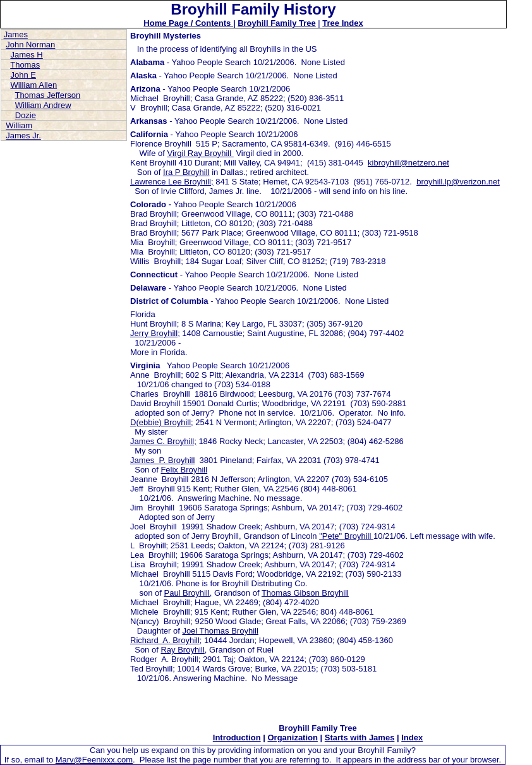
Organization (292, 738)
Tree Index (342, 23)
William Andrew (43, 105)
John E (23, 75)
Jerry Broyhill (154, 333)
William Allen (33, 85)
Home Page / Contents (188, 23)
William (19, 125)
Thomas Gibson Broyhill (305, 593)
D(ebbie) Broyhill (160, 422)
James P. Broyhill (162, 460)
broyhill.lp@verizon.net (458, 182)
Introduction (237, 738)
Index (412, 738)
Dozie (26, 115)
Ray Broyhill (182, 650)
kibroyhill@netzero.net (408, 163)
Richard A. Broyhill (165, 640)
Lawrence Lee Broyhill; (172, 182)
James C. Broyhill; (163, 441)
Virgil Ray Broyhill (201, 153)
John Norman (30, 45)
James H (26, 55)
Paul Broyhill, (188, 593)
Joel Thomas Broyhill (220, 631)
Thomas (25, 65)
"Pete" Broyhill (346, 536)
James (16, 34)
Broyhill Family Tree (277, 23)
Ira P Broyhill (186, 172)
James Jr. (23, 136)
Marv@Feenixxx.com (94, 760)
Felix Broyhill (184, 470)
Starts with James (360, 738)
